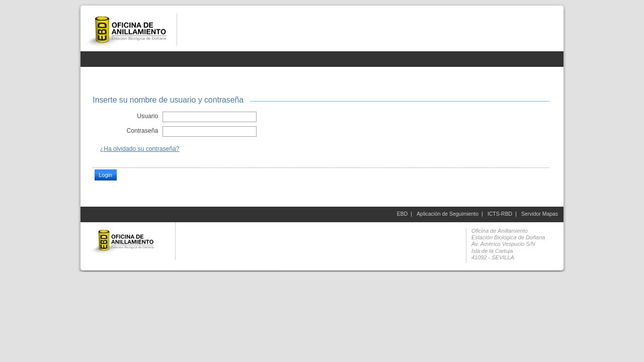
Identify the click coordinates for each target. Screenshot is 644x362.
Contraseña (142, 131)
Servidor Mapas (540, 214)
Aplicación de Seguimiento (448, 214)
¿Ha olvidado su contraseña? (140, 149)
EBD (402, 214)
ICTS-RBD (500, 214)
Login (105, 175)
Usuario (147, 116)
